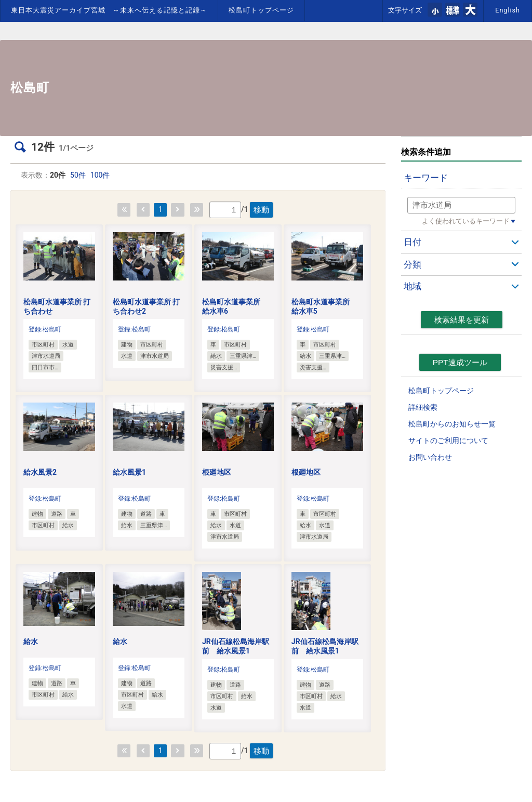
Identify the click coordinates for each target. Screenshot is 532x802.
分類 (413, 264)
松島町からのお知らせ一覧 (452, 424)
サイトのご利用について (448, 440)
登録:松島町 (45, 329)
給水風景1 (129, 472)
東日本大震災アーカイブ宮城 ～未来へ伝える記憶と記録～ (109, 10)
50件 (78, 175)
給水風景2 (40, 472)
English (508, 10)
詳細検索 (423, 407)
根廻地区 (217, 472)
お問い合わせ (430, 457)
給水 (31, 641)
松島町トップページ (261, 10)
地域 (413, 286)
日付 (413, 242)
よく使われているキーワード (466, 221)
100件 (100, 175)
